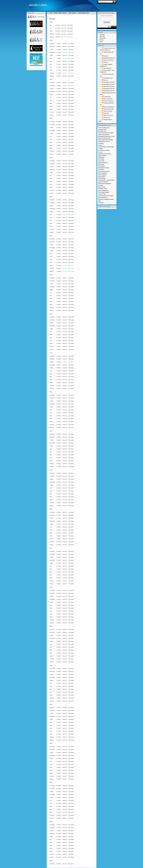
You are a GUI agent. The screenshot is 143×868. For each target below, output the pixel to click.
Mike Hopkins (102, 166)
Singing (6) (106, 113)
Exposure (106, 62)
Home (51, 13)
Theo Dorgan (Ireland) (104, 192)
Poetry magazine (102, 175)
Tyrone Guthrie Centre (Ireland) (106, 196)
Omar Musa (101, 170)
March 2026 (103, 38)
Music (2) (106, 80)
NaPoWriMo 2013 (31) (109, 84)
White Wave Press (103, 197)
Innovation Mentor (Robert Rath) (106, 147)
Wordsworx (101, 203)
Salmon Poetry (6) (108, 111)
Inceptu (100, 145)
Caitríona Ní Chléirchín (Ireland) (106, 133)
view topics (70, 37)
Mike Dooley (101, 164)
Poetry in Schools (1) (108, 101)
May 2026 (102, 35)
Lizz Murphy (101, 159)
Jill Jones (100, 152)
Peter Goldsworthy (103, 173)
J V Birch (100, 149)
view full (64, 37)
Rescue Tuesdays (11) (109, 107)
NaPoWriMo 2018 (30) (109, 91)
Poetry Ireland (102, 177)
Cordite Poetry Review (104, 135)
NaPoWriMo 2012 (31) (109, 82)
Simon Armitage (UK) (103, 191)
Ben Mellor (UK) (102, 131)
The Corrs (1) (107, 117)
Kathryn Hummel (102, 156)
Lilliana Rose (101, 157)
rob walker (101, 185)
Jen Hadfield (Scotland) (104, 150)
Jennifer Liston (38, 5)
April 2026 (102, 36)
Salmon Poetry (102, 187)
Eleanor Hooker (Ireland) (104, 138)
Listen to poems (72, 13)
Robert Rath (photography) (105, 184)
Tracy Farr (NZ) (102, 194)
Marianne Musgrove (103, 163)
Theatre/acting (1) (108, 120)
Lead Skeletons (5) (108, 78)
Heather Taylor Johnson (104, 142)
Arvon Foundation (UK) (104, 128)
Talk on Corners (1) (108, 115)
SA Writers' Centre (103, 189)
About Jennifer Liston (84, 13)
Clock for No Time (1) (109, 60)
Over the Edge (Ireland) (104, 171)
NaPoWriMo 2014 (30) (109, 87)
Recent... (102, 40)
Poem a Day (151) (108, 99)
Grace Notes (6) (107, 68)
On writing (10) (107, 97)
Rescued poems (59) (108, 109)
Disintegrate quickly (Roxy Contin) (106, 136)
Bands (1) (106, 56)
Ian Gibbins (101, 143)
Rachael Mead (102, 178)
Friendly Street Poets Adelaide (106, 140)
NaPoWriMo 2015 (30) (109, 89)
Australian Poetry (102, 129)
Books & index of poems (60, 13)
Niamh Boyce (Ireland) (104, 168)
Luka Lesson (101, 161)
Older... (102, 42)
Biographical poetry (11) (109, 58)
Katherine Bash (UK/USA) (105, 154)
